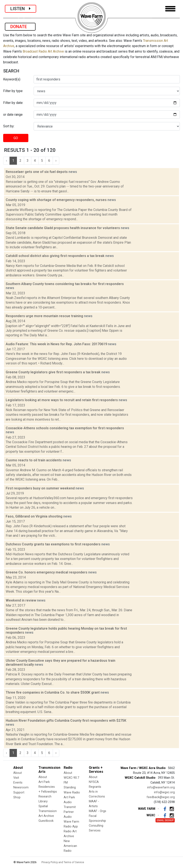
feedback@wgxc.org (161, 797)
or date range (13, 115)
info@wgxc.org (164, 792)
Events (18, 783)
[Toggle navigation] (170, 9)
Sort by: (9, 126)
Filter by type (13, 91)
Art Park (44, 782)
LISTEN (21, 9)
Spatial (43, 806)
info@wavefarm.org (161, 787)
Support (19, 793)
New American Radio (70, 846)
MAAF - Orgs (98, 811)
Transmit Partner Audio (70, 812)
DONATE (20, 27)
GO (16, 138)
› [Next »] (56, 161)
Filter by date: (13, 103)
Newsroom (21, 787)
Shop (17, 797)
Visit (16, 778)
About (18, 773)
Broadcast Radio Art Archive (43, 51)
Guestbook (46, 821)
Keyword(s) (12, 79)
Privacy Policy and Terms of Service (63, 862)
